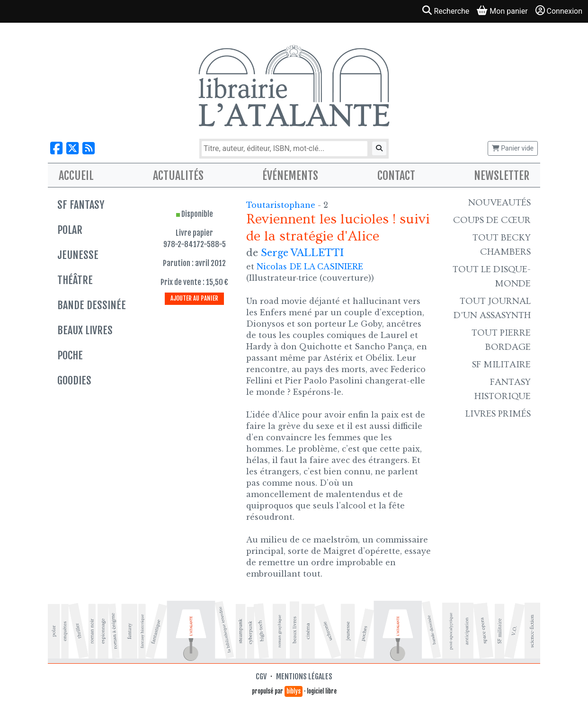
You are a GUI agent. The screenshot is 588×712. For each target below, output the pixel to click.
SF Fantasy (81, 205)
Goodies (74, 380)
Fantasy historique (503, 389)
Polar (70, 230)
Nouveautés (499, 203)
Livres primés (498, 414)
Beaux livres (85, 330)
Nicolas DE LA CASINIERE (310, 267)
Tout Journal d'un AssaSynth (492, 308)
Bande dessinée (92, 305)
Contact (396, 176)
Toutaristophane (282, 205)
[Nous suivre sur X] (72, 148)
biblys (294, 691)
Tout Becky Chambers (502, 245)
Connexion (559, 11)
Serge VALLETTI (302, 253)
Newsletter (502, 176)
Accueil (76, 176)
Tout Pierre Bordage (501, 340)
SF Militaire (501, 365)
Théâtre (75, 280)
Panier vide (513, 148)
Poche (70, 355)
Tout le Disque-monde (492, 276)
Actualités (178, 176)
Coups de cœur (492, 220)
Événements (290, 176)
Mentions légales (304, 676)
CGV (261, 676)
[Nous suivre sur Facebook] (56, 148)
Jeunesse (78, 255)
